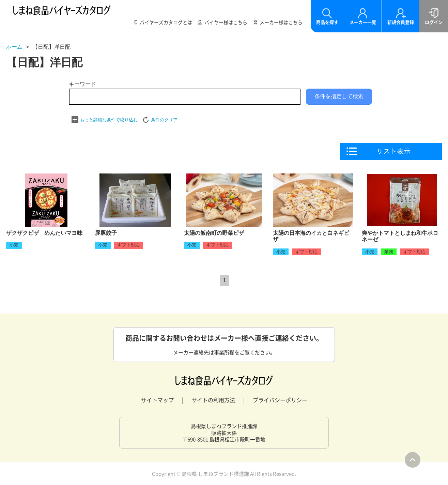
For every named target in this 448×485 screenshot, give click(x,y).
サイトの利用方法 (213, 400)
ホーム (14, 47)
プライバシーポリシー (280, 400)
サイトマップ (157, 400)
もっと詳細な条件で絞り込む (109, 120)
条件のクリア (164, 120)
